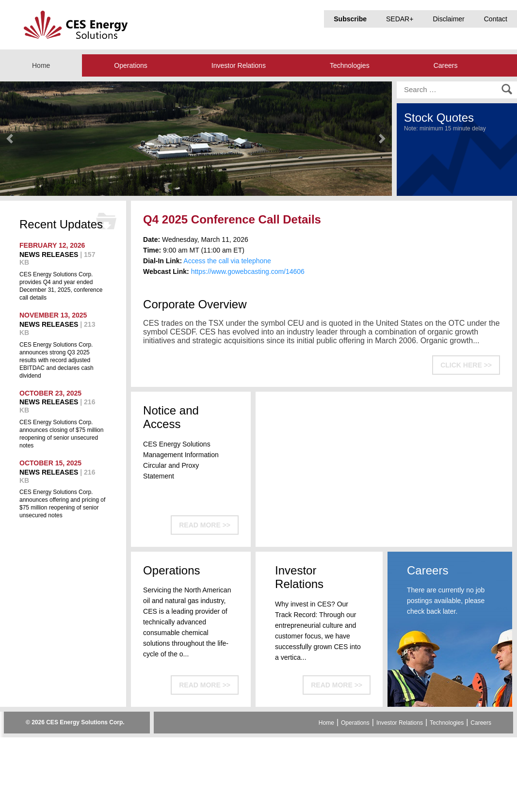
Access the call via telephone (227, 261)
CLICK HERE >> (466, 365)
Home (41, 65)
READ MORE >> (205, 525)
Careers (446, 65)
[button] (10, 139)
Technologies (350, 65)
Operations (130, 65)
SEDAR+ (400, 19)
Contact (496, 19)
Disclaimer (448, 19)
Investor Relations (239, 65)
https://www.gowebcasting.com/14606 (248, 271)
